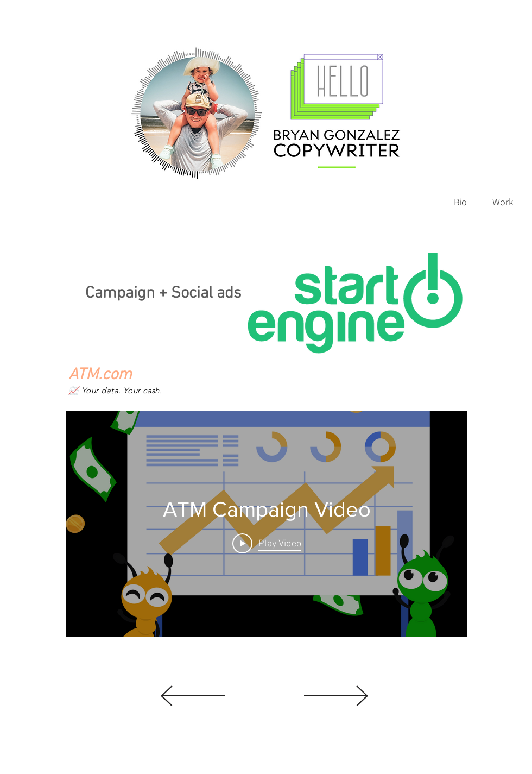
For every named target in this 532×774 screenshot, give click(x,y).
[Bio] (460, 202)
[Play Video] (267, 543)
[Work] (503, 202)
